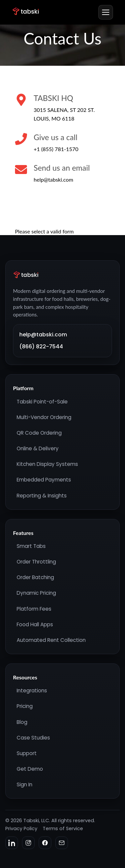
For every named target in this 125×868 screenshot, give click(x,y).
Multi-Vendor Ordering (44, 417)
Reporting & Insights (42, 496)
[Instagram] (28, 843)
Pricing (25, 706)
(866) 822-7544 (41, 347)
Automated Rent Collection (51, 640)
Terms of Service (63, 828)
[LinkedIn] (12, 843)
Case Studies (33, 738)
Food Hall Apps (35, 624)
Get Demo (30, 769)
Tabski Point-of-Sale (42, 402)
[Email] (62, 843)
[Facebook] (45, 843)
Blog (22, 722)
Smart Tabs (31, 546)
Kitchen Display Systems (47, 464)
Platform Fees (34, 609)
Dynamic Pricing (36, 593)
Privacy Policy (21, 828)
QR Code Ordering (39, 433)
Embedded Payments (44, 480)
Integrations (32, 691)
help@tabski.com (43, 335)
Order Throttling (36, 562)
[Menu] (106, 12)
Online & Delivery (38, 448)
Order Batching (35, 577)
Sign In (24, 784)
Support (27, 753)
